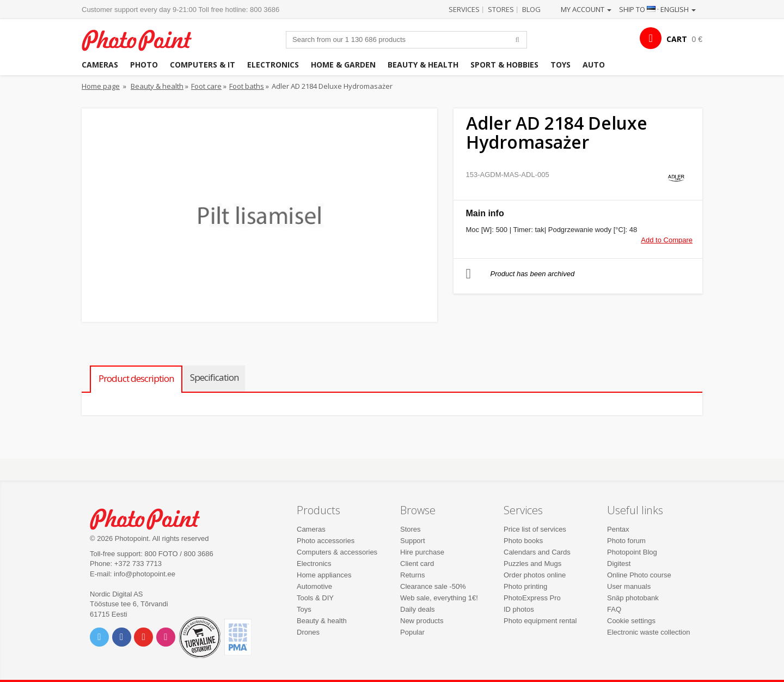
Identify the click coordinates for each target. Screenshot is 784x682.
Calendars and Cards (537, 552)
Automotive (314, 586)
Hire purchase (422, 552)
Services (464, 9)
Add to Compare (667, 240)
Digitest (619, 564)
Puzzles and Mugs (532, 564)
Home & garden (343, 65)
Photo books (523, 541)
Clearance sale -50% (433, 586)
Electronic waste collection (648, 632)
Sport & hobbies (504, 65)
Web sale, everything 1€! (439, 598)
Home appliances (324, 575)
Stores (501, 9)
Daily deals (418, 609)
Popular (412, 632)
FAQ (614, 609)
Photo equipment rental (540, 621)
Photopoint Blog (632, 552)
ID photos (519, 609)
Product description (136, 378)
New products (422, 621)
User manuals (629, 586)
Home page (101, 86)
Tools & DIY (315, 598)
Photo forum (626, 541)
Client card (417, 564)
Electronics (273, 65)
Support (413, 541)
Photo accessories (326, 541)
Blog (531, 9)
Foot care (206, 86)
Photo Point (152, 518)
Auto (594, 65)
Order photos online (535, 575)
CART (677, 39)
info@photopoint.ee (145, 574)
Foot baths (247, 86)
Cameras (100, 65)
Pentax (618, 529)
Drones (308, 632)
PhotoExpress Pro (532, 598)
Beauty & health (423, 65)
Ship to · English (657, 9)
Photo (144, 65)
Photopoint (143, 39)
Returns (413, 575)
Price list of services (535, 529)
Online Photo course (639, 575)
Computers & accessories (337, 552)
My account (586, 9)
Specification (214, 377)
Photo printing (525, 586)
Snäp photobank (633, 598)
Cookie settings (631, 621)
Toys (561, 65)
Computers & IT (203, 65)
